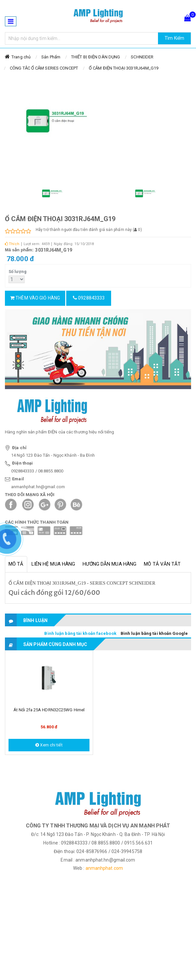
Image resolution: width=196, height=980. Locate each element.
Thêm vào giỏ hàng (35, 298)
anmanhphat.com (104, 868)
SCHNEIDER (142, 57)
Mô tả (16, 564)
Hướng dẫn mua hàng (109, 564)
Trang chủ (21, 57)
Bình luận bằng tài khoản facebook (80, 633)
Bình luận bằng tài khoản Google (154, 633)
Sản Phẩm (51, 57)
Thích (12, 244)
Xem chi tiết (49, 745)
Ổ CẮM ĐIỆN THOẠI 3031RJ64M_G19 (124, 68)
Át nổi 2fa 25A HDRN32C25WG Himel (49, 710)
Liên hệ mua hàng (53, 564)
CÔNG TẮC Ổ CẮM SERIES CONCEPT (44, 68)
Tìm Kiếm (174, 38)
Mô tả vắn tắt (162, 564)
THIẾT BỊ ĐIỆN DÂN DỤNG (96, 57)
